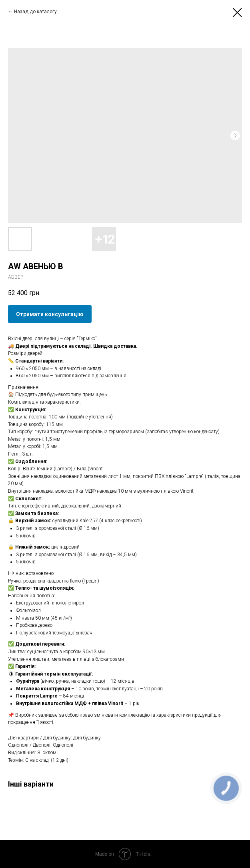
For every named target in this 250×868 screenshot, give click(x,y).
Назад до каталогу (35, 12)
